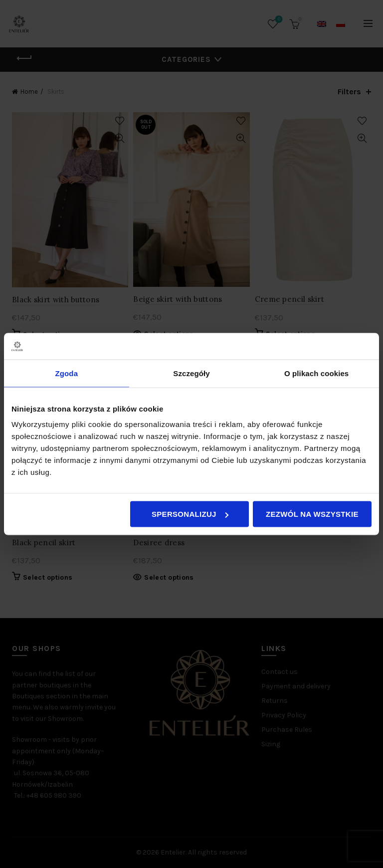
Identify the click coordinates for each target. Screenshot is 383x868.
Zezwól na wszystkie (312, 514)
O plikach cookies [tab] (316, 373)
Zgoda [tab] (67, 373)
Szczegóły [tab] (191, 373)
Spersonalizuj (190, 514)
